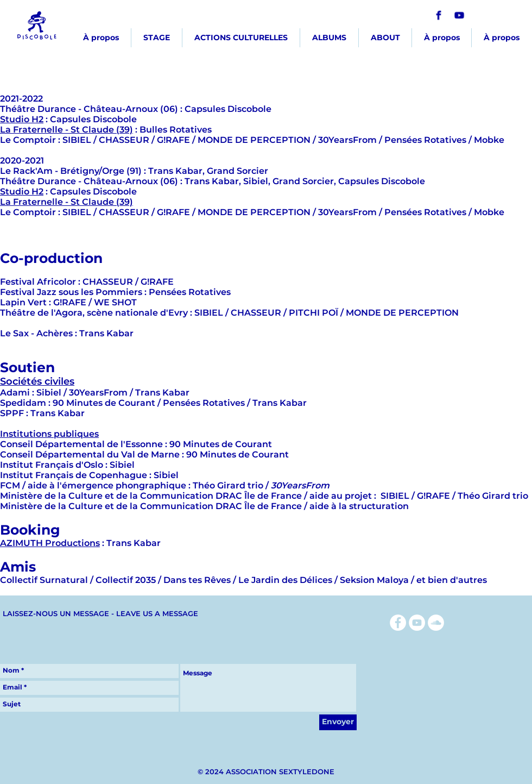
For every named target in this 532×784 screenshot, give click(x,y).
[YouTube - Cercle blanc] (417, 623)
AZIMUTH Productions (50, 543)
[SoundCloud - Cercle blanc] (436, 623)
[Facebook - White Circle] (398, 623)
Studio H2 (22, 119)
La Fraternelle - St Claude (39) (66, 130)
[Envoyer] (338, 722)
